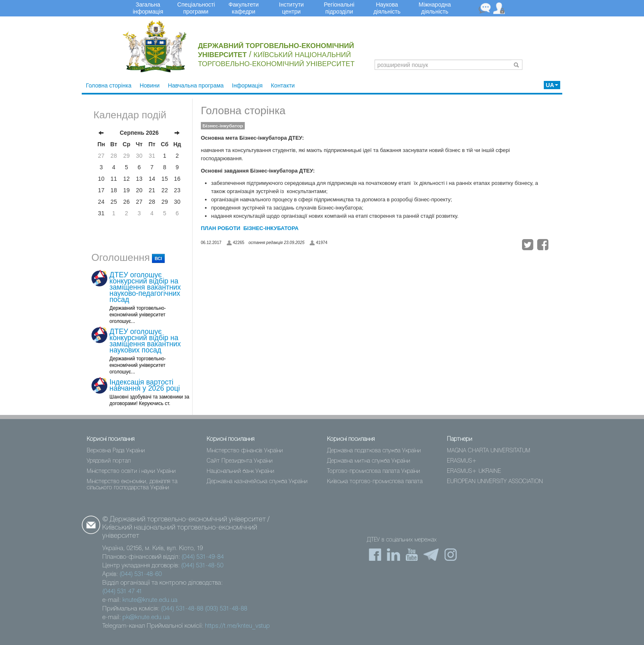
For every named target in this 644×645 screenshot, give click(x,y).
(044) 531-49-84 (203, 557)
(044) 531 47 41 (122, 592)
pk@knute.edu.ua (146, 617)
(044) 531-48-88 (182, 609)
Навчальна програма (196, 85)
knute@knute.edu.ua (150, 600)
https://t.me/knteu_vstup (237, 626)
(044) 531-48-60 (141, 574)
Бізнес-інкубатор (223, 126)
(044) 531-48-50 (202, 566)
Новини (150, 85)
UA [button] (552, 85)
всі (159, 258)
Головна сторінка (109, 85)
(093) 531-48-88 (226, 609)
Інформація (247, 85)
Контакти (283, 85)
